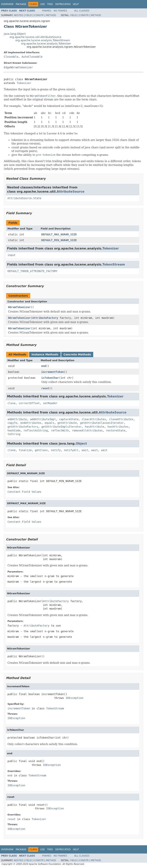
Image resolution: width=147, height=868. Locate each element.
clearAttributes (94, 419)
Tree (50, 4)
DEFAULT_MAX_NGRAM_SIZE (59, 234)
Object (81, 444)
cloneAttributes (121, 419)
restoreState (116, 430)
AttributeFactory (45, 318)
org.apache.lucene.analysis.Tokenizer (46, 44)
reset (45, 388)
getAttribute (67, 423)
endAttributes (31, 423)
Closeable (11, 57)
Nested (18, 15)
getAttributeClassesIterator (102, 423)
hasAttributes (118, 427)
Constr (39, 15)
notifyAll (71, 450)
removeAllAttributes (87, 430)
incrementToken (53, 372)
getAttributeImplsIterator (62, 427)
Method (51, 15)
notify (56, 450)
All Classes (82, 11)
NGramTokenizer (19, 307)
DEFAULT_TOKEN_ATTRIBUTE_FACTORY (32, 271)
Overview (7, 4)
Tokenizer (24, 83)
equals (49, 423)
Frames (47, 11)
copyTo (12, 423)
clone (11, 450)
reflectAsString (36, 430)
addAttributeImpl (43, 419)
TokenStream (114, 264)
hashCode (14, 430)
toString (14, 434)
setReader (50, 403)
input (11, 255)
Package (21, 4)
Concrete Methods (77, 354)
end (44, 366)
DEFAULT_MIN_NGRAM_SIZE (59, 240)
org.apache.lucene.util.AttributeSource (36, 37)
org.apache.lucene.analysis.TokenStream (43, 40)
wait (85, 450)
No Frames (60, 11)
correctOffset (29, 403)
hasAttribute (95, 427)
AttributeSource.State (24, 198)
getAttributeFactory (23, 427)
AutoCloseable (32, 57)
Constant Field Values (24, 492)
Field (29, 15)
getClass (41, 450)
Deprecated (63, 4)
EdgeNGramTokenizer (18, 67)
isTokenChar (50, 378)
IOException (74, 698)
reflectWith (60, 430)
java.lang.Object (15, 34)
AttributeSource (71, 192)
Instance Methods (45, 354)
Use (42, 4)
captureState (69, 419)
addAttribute (17, 419)
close (11, 403)
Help (76, 4)
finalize (25, 450)
